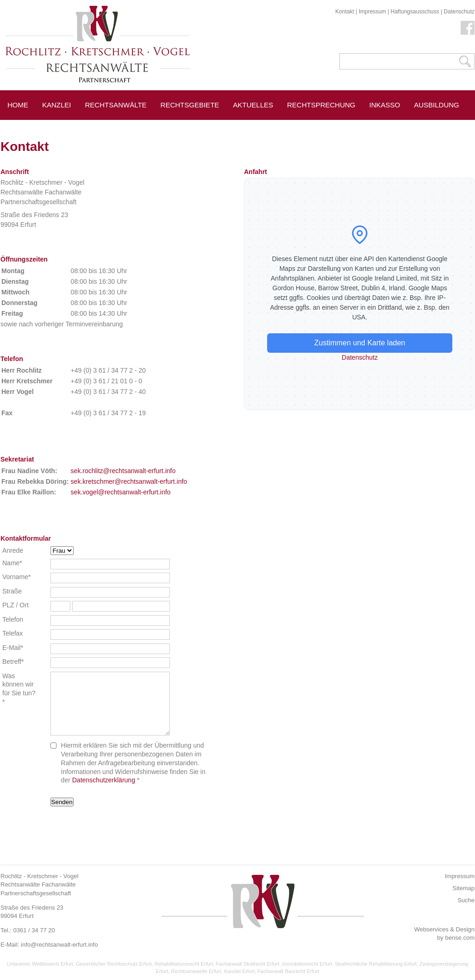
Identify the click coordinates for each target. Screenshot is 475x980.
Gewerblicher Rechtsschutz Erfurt (114, 964)
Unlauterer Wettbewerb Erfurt (40, 964)
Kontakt (345, 12)
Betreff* (13, 662)
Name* (12, 563)
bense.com (460, 938)
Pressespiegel (122, 126)
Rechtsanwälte (116, 105)
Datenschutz (459, 12)
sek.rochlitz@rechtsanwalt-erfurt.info (123, 471)
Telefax (12, 633)
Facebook (468, 28)
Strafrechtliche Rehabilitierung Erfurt (376, 964)
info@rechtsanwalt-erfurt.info (59, 945)
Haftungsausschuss (415, 12)
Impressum (372, 12)
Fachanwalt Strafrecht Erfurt (247, 964)
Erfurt (66, 126)
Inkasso (385, 105)
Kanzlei (57, 105)
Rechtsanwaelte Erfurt (196, 971)
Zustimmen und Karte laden (360, 343)
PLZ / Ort (16, 605)
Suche (466, 900)
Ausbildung (437, 105)
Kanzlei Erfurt (239, 971)
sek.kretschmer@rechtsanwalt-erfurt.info (129, 481)
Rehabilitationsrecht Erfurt (184, 964)
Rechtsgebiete (190, 105)
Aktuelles (253, 105)
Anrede (13, 550)
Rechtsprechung (321, 105)
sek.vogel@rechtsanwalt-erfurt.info (121, 492)
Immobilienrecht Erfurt (307, 964)
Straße (12, 591)
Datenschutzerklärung (104, 780)
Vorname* (16, 577)
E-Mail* (13, 648)
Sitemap (463, 888)
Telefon (13, 619)
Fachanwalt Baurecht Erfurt (288, 971)
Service (23, 126)
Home (18, 105)
